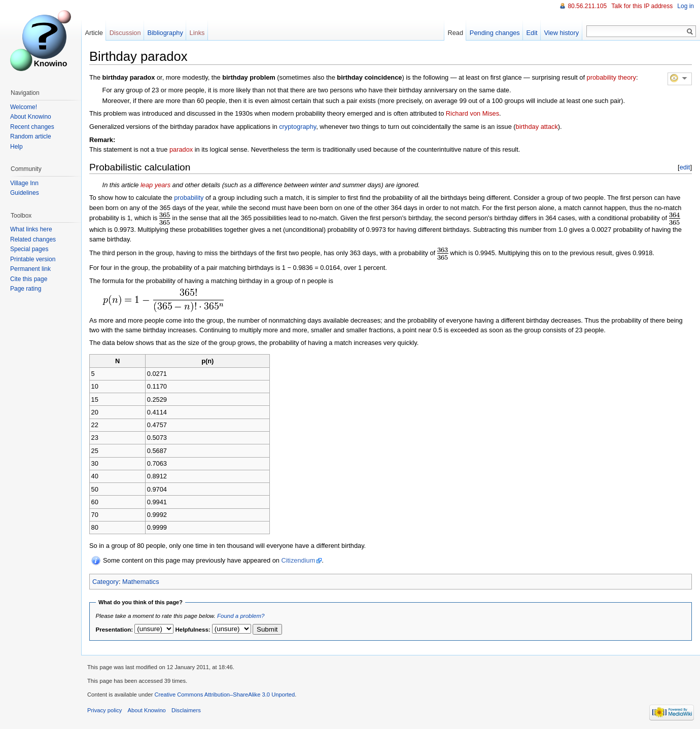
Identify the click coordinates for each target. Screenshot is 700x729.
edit (685, 167)
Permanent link (30, 269)
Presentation (114, 630)
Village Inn (24, 183)
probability (189, 198)
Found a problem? (241, 616)
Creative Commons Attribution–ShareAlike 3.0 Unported (224, 695)
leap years (155, 185)
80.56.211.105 (587, 6)
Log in (686, 6)
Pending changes (495, 33)
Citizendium (298, 560)
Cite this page (29, 279)
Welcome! (24, 107)
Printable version (33, 259)
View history (561, 33)
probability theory (611, 77)
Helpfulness (192, 630)
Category (106, 582)
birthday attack (537, 127)
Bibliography (165, 33)
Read (455, 33)
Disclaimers (186, 710)
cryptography (297, 127)
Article (94, 33)
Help (16, 147)
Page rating (26, 289)
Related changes (33, 239)
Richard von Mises (473, 113)
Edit (532, 33)
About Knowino (31, 117)
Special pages (29, 249)
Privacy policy (104, 710)
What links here (31, 229)
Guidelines (25, 193)
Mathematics (141, 582)
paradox (181, 149)
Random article (31, 136)
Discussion (125, 33)
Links (197, 33)
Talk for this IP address (642, 6)
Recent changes (32, 127)
